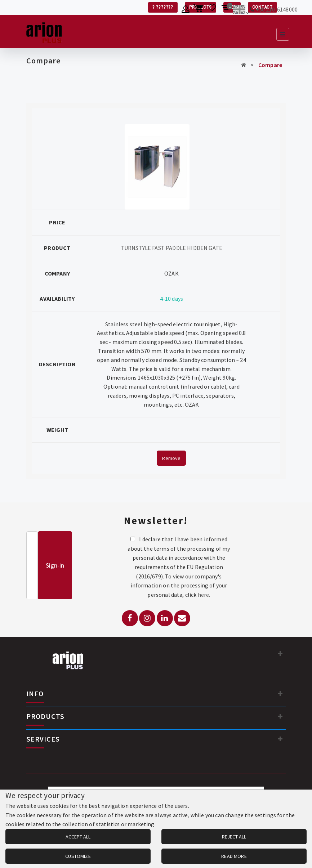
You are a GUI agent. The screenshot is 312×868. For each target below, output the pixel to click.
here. (204, 595)
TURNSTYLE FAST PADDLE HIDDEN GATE (171, 248)
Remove (171, 458)
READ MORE (234, 856)
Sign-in (55, 565)
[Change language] (241, 10)
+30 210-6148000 (277, 9)
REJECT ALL (234, 837)
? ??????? (163, 7)
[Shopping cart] (199, 10)
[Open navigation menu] (283, 34)
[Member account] (186, 10)
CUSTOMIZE (78, 856)
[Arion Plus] (44, 31)
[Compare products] (226, 10)
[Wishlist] (212, 10)
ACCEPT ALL (78, 837)
